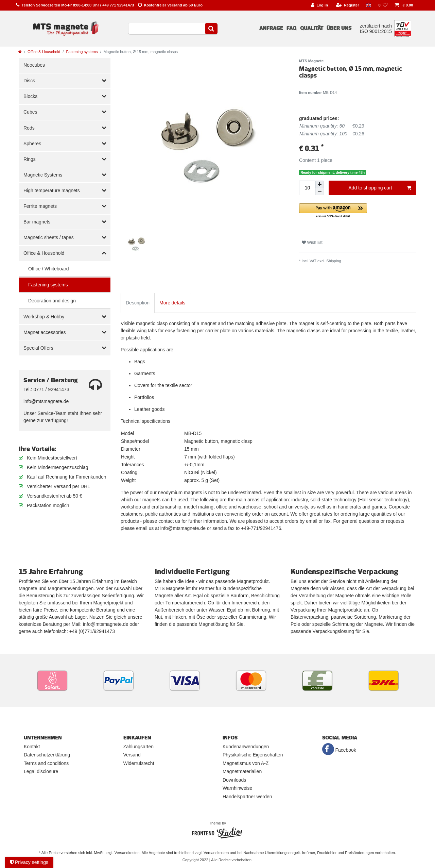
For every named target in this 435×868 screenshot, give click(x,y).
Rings (30, 159)
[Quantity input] (307, 188)
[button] (358, 211)
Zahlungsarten (139, 747)
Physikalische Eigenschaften (253, 755)
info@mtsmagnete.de (46, 401)
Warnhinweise (237, 788)
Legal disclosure (41, 771)
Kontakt (32, 747)
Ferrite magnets (40, 206)
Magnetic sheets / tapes (49, 237)
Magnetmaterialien (242, 771)
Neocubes (34, 65)
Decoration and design (52, 301)
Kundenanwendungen (246, 747)
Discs (29, 81)
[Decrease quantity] (319, 192)
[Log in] (319, 5)
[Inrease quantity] (319, 184)
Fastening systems (82, 52)
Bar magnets (37, 222)
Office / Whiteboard (49, 269)
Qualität (312, 28)
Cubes (30, 112)
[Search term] (167, 29)
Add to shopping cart (380, 188)
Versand (132, 755)
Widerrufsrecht (139, 763)
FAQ (291, 28)
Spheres (32, 144)
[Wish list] (383, 5)
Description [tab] (138, 303)
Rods (29, 128)
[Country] (369, 5)
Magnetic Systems (43, 175)
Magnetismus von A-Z (246, 763)
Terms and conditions (46, 763)
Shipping (334, 261)
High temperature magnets (52, 190)
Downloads (234, 780)
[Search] (211, 29)
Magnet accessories (45, 332)
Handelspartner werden (247, 797)
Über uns (339, 28)
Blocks (30, 96)
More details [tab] (172, 303)
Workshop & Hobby (44, 317)
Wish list (312, 243)
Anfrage (271, 28)
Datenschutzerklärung (47, 755)
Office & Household (44, 52)
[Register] (348, 5)
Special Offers (38, 348)
